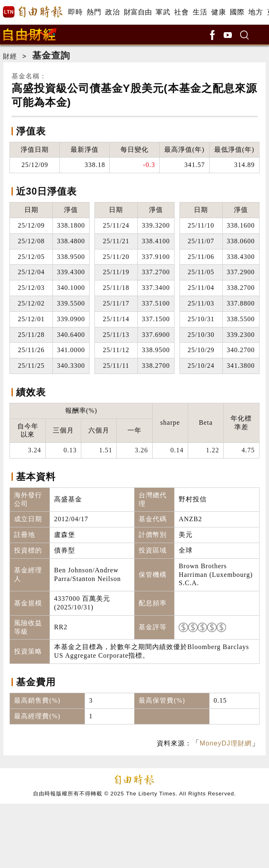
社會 (181, 12)
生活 (200, 12)
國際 (237, 12)
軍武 (163, 12)
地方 (256, 12)
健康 (218, 12)
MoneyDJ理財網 (226, 743)
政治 (112, 12)
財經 (10, 56)
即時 (75, 12)
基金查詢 (51, 55)
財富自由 (138, 12)
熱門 (94, 12)
